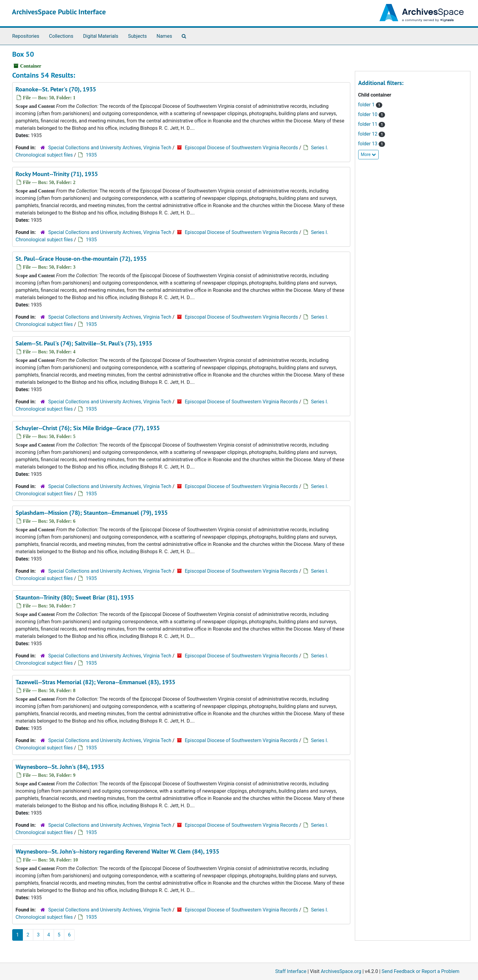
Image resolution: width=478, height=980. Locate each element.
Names (164, 36)
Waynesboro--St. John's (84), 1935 (60, 767)
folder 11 (372, 124)
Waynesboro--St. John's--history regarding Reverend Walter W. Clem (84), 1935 (117, 851)
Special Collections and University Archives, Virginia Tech (110, 148)
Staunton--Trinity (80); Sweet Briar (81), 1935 (75, 597)
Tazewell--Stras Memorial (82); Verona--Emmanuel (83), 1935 (95, 682)
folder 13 (372, 144)
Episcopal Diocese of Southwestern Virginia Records (241, 148)
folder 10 (372, 114)
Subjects (137, 36)
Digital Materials (101, 36)
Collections (61, 36)
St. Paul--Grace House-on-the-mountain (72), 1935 (81, 259)
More (369, 154)
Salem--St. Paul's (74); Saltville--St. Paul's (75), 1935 (84, 343)
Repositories (26, 36)
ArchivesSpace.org (341, 971)
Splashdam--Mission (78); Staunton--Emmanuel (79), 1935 (92, 513)
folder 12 (372, 134)
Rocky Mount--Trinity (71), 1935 (57, 174)
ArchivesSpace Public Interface (59, 12)
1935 (91, 155)
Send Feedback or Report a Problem (421, 971)
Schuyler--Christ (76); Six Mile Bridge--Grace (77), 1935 (88, 428)
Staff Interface (291, 971)
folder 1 (370, 105)
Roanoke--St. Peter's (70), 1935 (56, 89)
